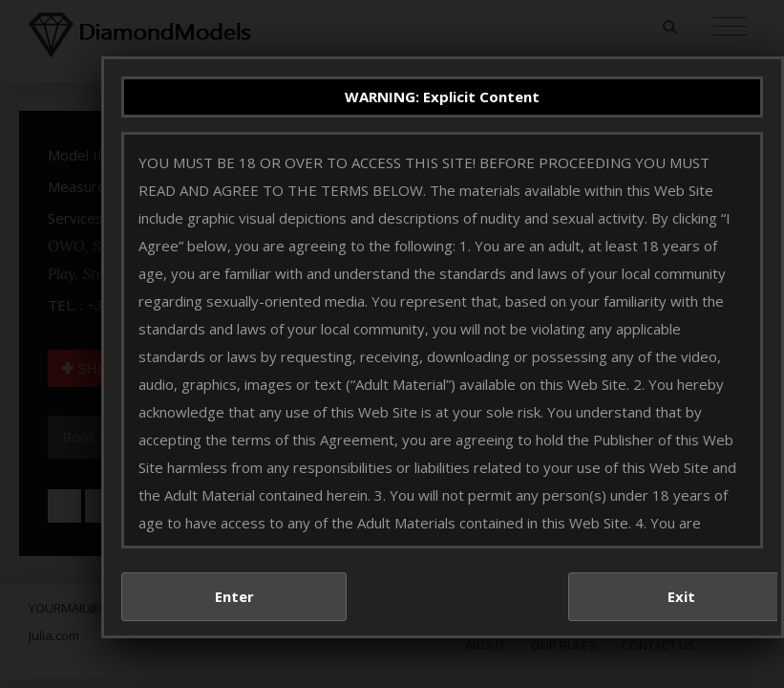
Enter (245, 612)
